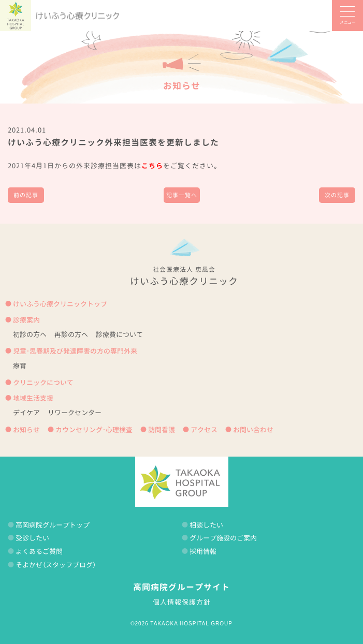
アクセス (204, 430)
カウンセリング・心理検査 (94, 430)
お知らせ (182, 86)
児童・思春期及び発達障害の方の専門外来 (75, 351)
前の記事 (26, 195)
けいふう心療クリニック (78, 16)
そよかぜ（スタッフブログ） (56, 565)
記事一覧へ (182, 195)
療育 (20, 365)
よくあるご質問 (39, 551)
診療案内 (26, 320)
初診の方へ (30, 334)
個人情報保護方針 (182, 602)
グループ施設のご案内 (223, 538)
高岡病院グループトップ (53, 525)
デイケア (26, 413)
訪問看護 (162, 430)
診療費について (119, 334)
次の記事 (337, 195)
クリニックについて (43, 383)
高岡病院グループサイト (181, 587)
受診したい (32, 538)
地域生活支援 (33, 398)
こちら (152, 166)
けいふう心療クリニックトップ (60, 304)
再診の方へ (71, 334)
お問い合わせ (253, 430)
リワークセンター (75, 413)
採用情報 (203, 551)
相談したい (206, 525)
